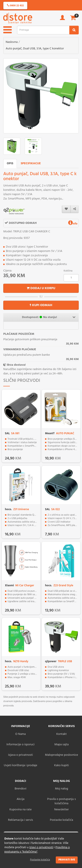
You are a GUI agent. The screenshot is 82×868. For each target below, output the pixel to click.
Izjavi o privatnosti (41, 847)
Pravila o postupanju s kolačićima (62, 801)
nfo (73, 224)
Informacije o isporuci (21, 745)
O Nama (21, 734)
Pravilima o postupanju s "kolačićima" (37, 850)
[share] (75, 209)
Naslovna (12, 42)
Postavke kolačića (40, 860)
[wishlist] (66, 209)
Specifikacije (31, 163)
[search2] (74, 30)
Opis (10, 163)
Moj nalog (61, 789)
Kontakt (62, 734)
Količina (68, 271)
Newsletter (61, 810)
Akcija (21, 799)
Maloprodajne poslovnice (62, 755)
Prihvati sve (67, 860)
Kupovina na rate (20, 810)
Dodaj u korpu (41, 288)
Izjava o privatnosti (20, 755)
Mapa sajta (62, 745)
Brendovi (21, 789)
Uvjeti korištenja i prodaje (20, 765)
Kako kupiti (62, 765)
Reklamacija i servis (21, 820)
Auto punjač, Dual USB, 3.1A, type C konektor (35, 49)
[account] (62, 19)
